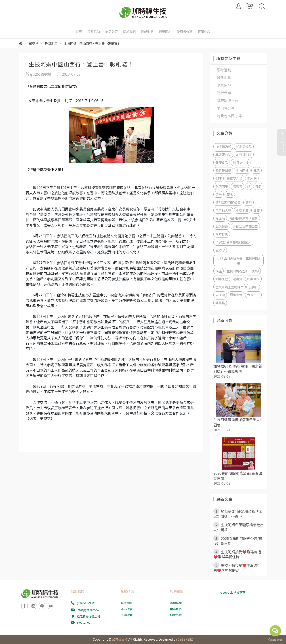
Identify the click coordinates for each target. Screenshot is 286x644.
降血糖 (220, 218)
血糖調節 (222, 226)
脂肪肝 (253, 287)
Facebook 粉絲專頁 (232, 592)
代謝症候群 (244, 147)
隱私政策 (126, 609)
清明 (248, 202)
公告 (219, 194)
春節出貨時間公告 (245, 226)
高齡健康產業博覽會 (244, 218)
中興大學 (253, 279)
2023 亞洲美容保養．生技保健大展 (239, 260)
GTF (219, 178)
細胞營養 (236, 295)
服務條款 (126, 603)
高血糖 (220, 295)
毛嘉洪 (238, 279)
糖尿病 (252, 178)
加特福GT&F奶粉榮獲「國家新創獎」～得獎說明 (238, 369)
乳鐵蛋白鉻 (223, 155)
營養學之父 (234, 178)
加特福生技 (241, 162)
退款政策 (126, 615)
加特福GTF (244, 155)
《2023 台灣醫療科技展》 (233, 242)
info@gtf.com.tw (88, 610)
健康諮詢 (176, 615)
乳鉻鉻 (220, 303)
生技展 (220, 250)
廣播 (230, 194)
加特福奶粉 (223, 147)
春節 (258, 186)
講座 (219, 271)
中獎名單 (242, 210)
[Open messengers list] (275, 631)
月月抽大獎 (223, 210)
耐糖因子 (222, 186)
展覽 (257, 210)
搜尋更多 (176, 609)
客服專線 (176, 603)
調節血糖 (222, 279)
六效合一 (253, 295)
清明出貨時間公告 (228, 202)
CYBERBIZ (185, 639)
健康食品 (222, 162)
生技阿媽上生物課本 (229, 287)
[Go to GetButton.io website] (275, 639)
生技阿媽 (242, 170)
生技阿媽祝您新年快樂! (243, 271)
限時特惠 (222, 234)
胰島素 (238, 186)
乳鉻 (257, 170)
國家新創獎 (223, 170)
